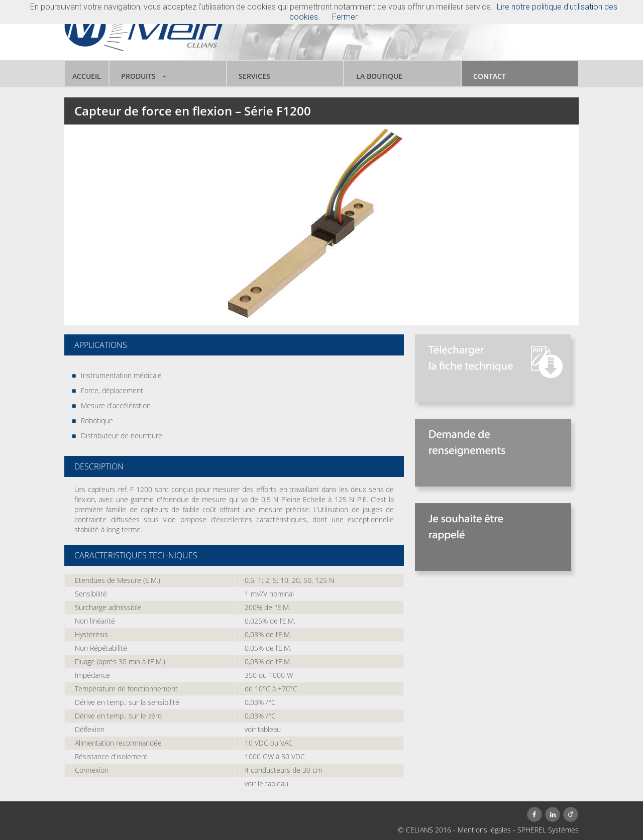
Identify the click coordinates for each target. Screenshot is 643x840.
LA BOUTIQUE (379, 76)
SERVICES (254, 76)
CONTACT (490, 76)
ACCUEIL (87, 76)
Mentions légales (484, 830)
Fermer (345, 17)
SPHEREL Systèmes (548, 830)
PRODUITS (138, 76)
